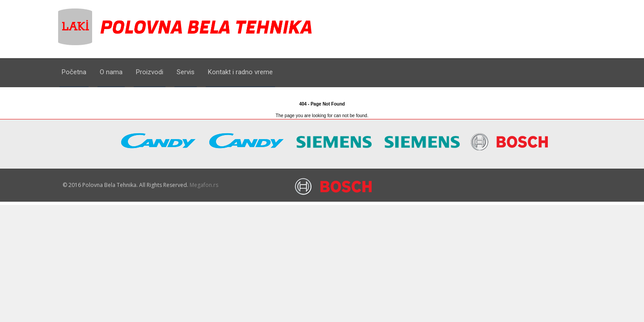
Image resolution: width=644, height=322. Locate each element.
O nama (111, 72)
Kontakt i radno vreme (240, 72)
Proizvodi (150, 72)
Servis (186, 72)
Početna (74, 72)
